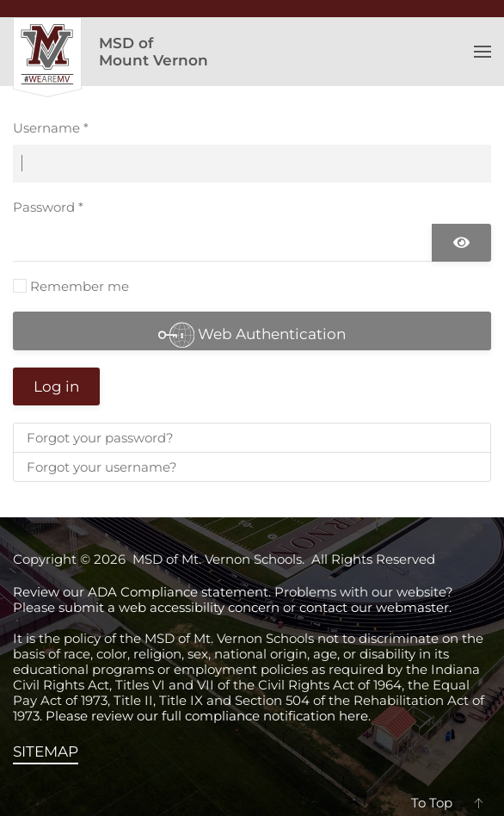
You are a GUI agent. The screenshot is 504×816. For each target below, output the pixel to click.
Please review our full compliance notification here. (208, 716)
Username (51, 128)
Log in (56, 386)
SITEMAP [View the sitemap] (46, 751)
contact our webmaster (374, 607)
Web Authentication (252, 334)
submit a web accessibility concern (169, 607)
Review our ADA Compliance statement (141, 592)
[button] (482, 52)
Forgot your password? (100, 438)
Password (48, 207)
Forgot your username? (102, 467)
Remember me (80, 286)
